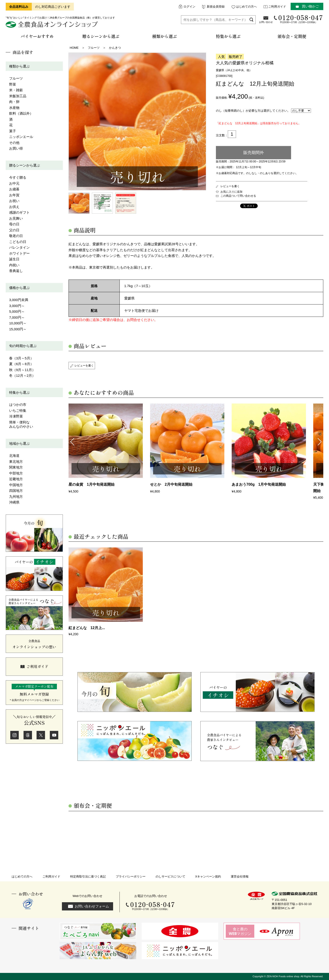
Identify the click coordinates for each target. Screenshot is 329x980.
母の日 (14, 224)
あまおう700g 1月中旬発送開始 (259, 484)
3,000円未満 (19, 300)
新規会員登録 (216, 7)
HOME (74, 48)
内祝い (14, 265)
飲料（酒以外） (21, 113)
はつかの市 (18, 405)
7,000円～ (17, 317)
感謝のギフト (19, 212)
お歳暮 (14, 189)
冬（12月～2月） (22, 376)
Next (320, 441)
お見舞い (16, 218)
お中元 (14, 183)
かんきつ (115, 48)
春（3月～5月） (21, 358)
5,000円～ (17, 311)
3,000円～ (17, 306)
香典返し (16, 271)
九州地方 (16, 497)
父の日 (14, 230)
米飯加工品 (18, 96)
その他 (14, 143)
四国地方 (16, 491)
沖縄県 (14, 502)
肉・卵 (14, 102)
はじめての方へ (246, 7)
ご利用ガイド (277, 7)
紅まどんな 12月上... (87, 628)
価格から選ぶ (19, 288)
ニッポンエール (21, 137)
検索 (251, 20)
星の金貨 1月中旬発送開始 (92, 484)
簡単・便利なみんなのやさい (21, 424)
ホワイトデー (19, 253)
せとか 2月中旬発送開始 (171, 484)
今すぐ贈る (18, 177)
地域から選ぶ (19, 443)
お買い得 (16, 148)
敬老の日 (16, 236)
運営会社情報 (240, 876)
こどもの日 (18, 242)
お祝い (14, 201)
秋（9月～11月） (22, 370)
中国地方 (16, 485)
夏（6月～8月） (21, 364)
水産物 (14, 108)
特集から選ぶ (19, 392)
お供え (14, 207)
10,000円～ (18, 323)
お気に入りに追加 (231, 192)
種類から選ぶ (19, 66)
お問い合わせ (266, 22)
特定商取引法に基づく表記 (88, 876)
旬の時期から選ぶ (23, 346)
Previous (72, 441)
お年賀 (14, 195)
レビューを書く (230, 186)
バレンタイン (19, 247)
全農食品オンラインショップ (52, 26)
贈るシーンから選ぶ (25, 165)
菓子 (13, 131)
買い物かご (310, 6)
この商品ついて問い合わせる (238, 196)
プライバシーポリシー (131, 876)
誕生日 (14, 259)
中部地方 (16, 473)
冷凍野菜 (16, 416)
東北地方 (16, 462)
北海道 (14, 456)
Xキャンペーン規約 (208, 876)
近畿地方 (16, 479)
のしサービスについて (170, 876)
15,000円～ (18, 329)
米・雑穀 (16, 90)
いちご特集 (18, 411)
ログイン (189, 7)
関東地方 (16, 467)
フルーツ (16, 78)
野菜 (13, 84)
